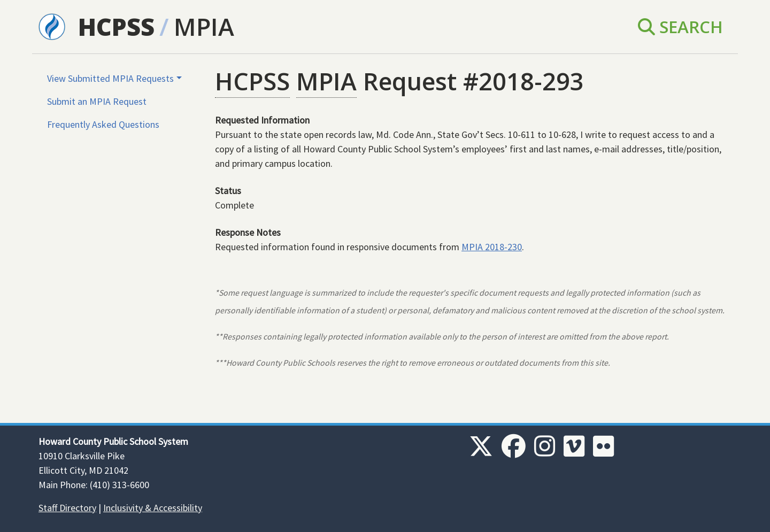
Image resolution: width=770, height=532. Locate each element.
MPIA (204, 26)
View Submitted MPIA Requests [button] (110, 78)
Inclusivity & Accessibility (153, 508)
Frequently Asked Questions (103, 124)
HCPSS (116, 26)
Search (680, 26)
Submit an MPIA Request (97, 101)
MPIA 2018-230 (492, 247)
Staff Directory (67, 508)
